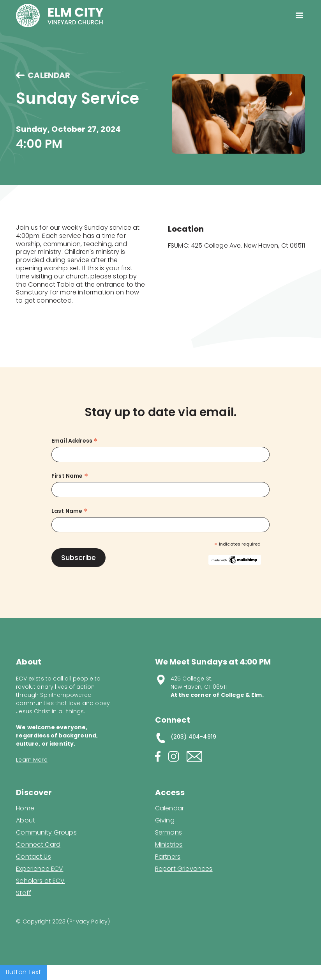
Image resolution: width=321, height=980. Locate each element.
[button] (299, 16)
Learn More (32, 760)
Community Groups (46, 833)
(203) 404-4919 (193, 737)
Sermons (168, 833)
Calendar (169, 808)
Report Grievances (184, 869)
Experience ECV (40, 869)
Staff (24, 893)
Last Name (70, 511)
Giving (165, 821)
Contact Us (34, 857)
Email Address (74, 441)
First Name (70, 476)
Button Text (23, 972)
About (26, 821)
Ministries (169, 845)
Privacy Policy (88, 922)
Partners (168, 857)
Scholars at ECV (40, 881)
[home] (60, 16)
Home (25, 808)
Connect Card (38, 845)
